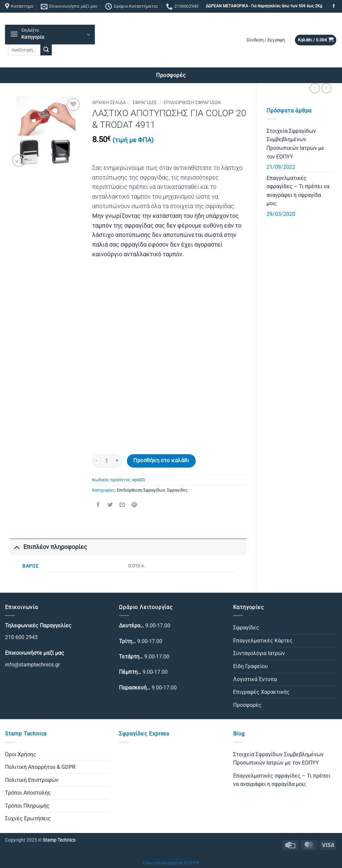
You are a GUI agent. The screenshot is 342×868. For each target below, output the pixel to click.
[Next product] (315, 88)
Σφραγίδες (145, 102)
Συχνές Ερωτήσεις (28, 818)
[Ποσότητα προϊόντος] (107, 461)
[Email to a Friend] (122, 505)
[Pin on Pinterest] (134, 505)
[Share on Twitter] (110, 505)
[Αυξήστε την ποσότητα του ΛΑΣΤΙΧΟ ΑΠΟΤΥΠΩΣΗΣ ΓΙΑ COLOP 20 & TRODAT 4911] (118, 461)
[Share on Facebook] (98, 505)
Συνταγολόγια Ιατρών (259, 653)
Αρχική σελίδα (109, 102)
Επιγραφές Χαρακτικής (261, 692)
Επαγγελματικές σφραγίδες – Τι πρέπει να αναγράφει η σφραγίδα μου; (298, 191)
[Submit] (46, 50)
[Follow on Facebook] (334, 6)
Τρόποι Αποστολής (28, 793)
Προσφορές (247, 705)
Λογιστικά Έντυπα (255, 679)
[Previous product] (326, 88)
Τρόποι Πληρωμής (27, 806)
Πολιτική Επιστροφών (32, 780)
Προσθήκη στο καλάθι (161, 461)
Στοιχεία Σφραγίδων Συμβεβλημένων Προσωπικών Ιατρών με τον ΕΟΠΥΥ (295, 144)
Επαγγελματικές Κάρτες (263, 641)
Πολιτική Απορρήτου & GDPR (40, 767)
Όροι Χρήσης (21, 754)
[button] (50, 35)
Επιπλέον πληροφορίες (49, 547)
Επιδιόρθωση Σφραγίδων (192, 102)
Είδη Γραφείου (250, 666)
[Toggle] (17, 547)
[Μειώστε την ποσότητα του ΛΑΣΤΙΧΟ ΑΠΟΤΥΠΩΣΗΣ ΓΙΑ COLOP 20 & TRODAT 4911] (96, 461)
